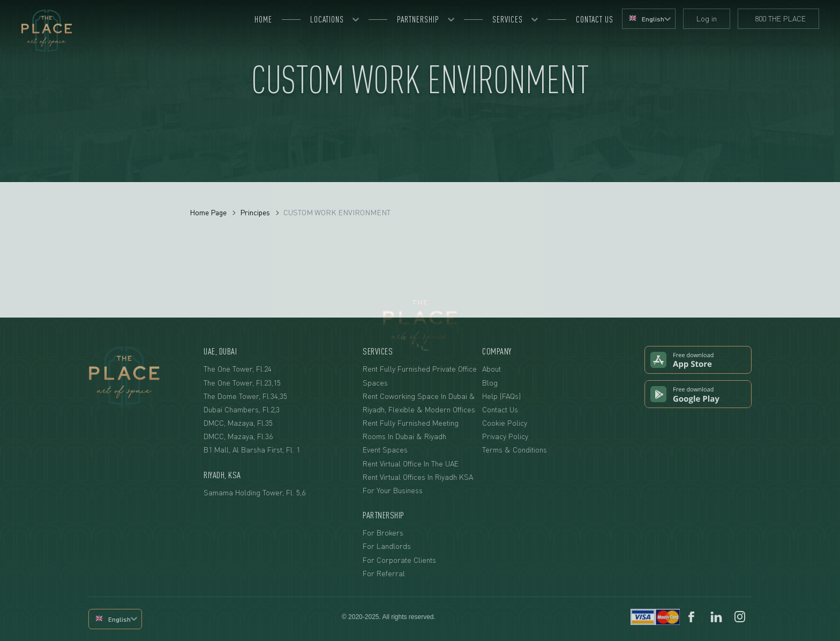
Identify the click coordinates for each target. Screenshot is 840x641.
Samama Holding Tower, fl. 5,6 (254, 492)
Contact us (595, 19)
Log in (707, 18)
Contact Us (500, 409)
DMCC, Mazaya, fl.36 (238, 436)
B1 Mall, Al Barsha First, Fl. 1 (252, 450)
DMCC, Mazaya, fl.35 (238, 423)
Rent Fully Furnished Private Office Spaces (420, 375)
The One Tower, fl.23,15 (242, 383)
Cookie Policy (505, 423)
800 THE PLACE (778, 18)
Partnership (418, 19)
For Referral (384, 573)
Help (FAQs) (501, 396)
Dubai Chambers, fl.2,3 (242, 409)
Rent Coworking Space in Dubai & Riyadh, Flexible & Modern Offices (419, 403)
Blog (490, 383)
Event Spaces (385, 450)
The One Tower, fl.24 (238, 369)
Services (508, 19)
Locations (327, 19)
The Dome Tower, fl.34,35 (245, 396)
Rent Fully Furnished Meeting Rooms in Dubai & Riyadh (411, 429)
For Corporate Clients (399, 560)
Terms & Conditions (515, 450)
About (492, 369)
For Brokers (383, 533)
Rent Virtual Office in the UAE (411, 463)
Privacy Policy (505, 436)
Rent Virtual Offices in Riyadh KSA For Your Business (418, 484)
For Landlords (387, 546)
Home (263, 19)
